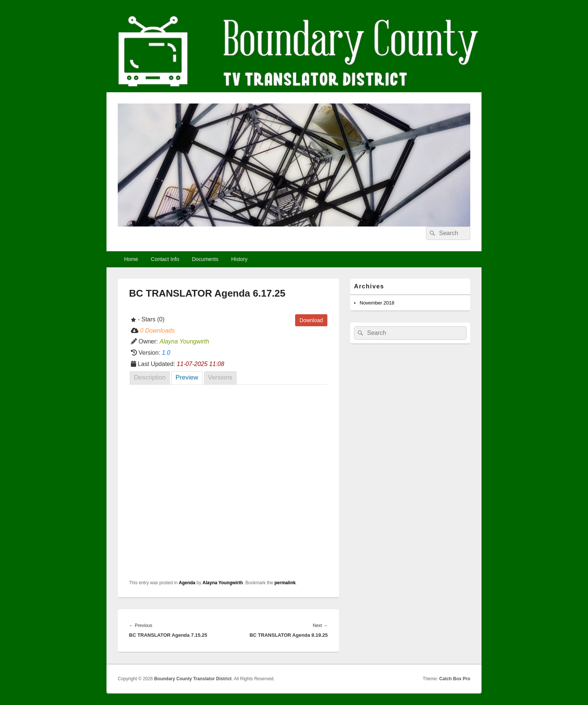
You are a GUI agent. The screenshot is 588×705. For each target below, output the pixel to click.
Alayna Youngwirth (223, 583)
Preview (187, 377)
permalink (285, 583)
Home (131, 259)
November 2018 (377, 303)
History (239, 259)
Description (150, 377)
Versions (220, 377)
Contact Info (165, 259)
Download (311, 320)
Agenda (187, 583)
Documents (205, 259)
